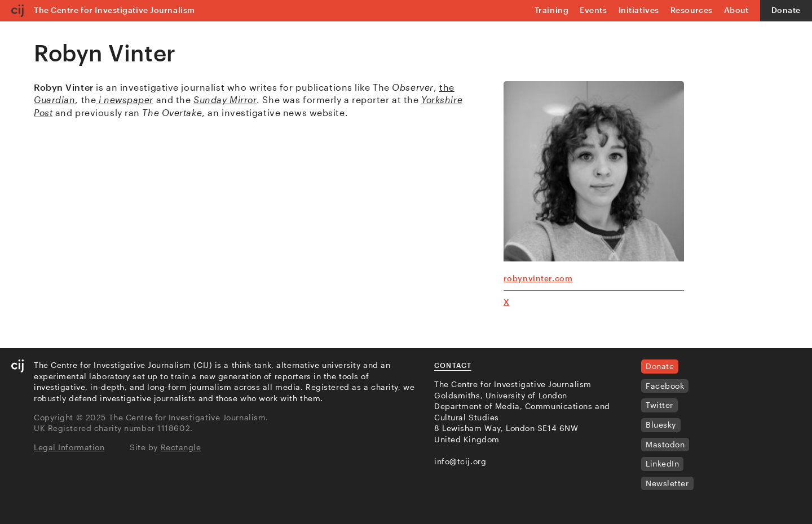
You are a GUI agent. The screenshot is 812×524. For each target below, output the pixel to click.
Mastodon (665, 444)
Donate (786, 10)
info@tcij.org (460, 461)
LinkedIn (662, 463)
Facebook (665, 386)
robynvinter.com (538, 278)
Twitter (659, 405)
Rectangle (181, 447)
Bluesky (661, 425)
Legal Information (69, 447)
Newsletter (667, 483)
